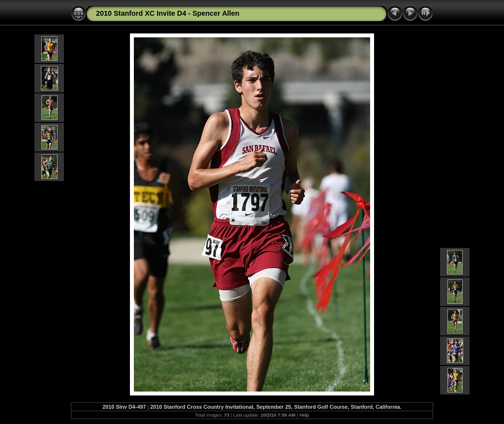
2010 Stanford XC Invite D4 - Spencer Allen (168, 13)
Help (304, 415)
